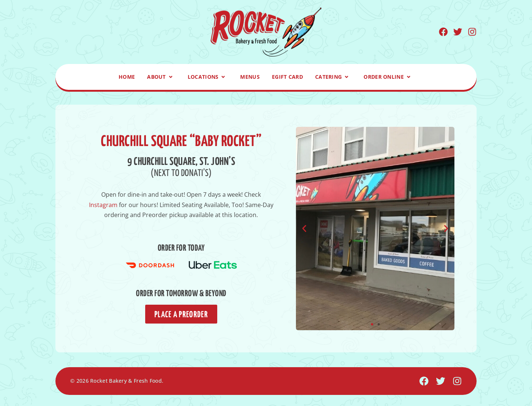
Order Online (388, 77)
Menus (250, 77)
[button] (304, 228)
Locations (208, 77)
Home (127, 77)
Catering (333, 77)
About (161, 77)
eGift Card (287, 77)
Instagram (103, 205)
